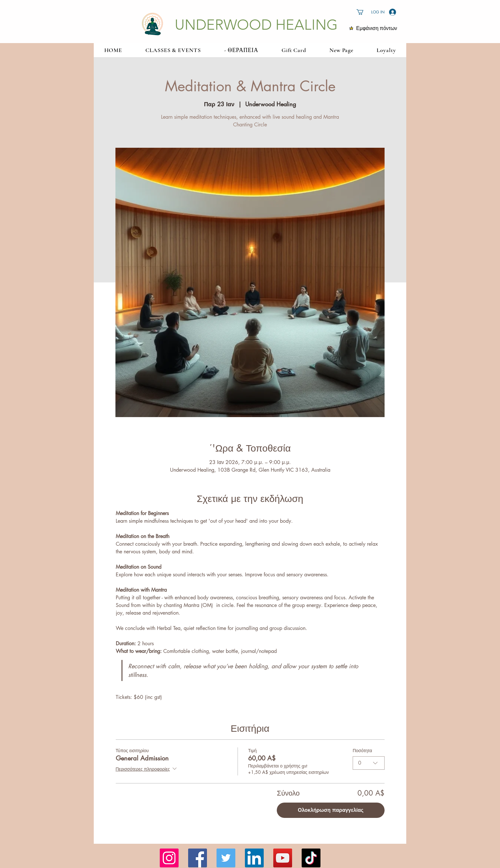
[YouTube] (283, 858)
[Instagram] (169, 858)
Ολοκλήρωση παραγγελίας (331, 810)
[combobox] (369, 763)
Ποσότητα (362, 750)
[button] (363, 12)
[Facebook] (198, 858)
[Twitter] (226, 858)
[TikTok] (311, 858)
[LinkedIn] (254, 858)
